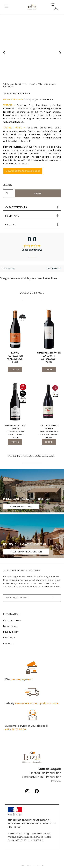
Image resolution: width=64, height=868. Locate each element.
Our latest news (12, 620)
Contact (11, 224)
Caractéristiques (16, 207)
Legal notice (10, 626)
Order (38, 193)
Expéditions (12, 216)
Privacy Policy (52, 587)
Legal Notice (27, 866)
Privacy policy (11, 632)
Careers (8, 643)
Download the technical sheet (23, 171)
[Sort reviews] (54, 269)
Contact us (9, 638)
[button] (32, 207)
